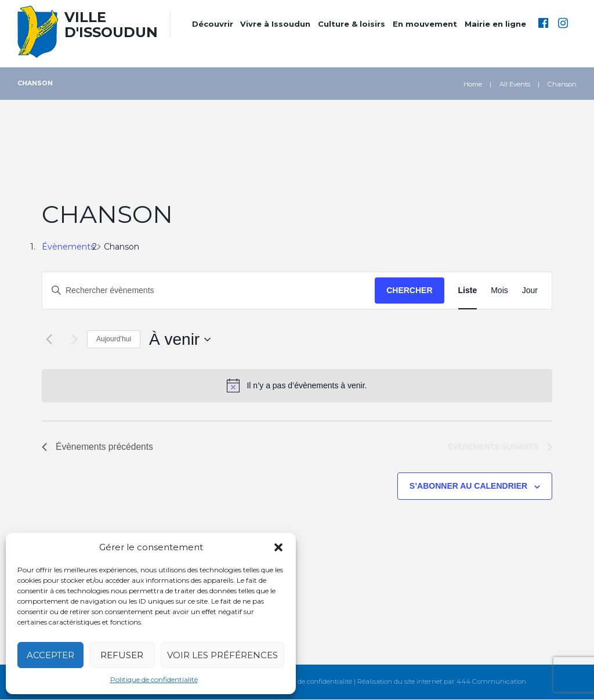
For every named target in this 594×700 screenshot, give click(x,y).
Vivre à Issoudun (275, 24)
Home (473, 84)
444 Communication (492, 682)
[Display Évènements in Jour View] (530, 291)
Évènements (68, 247)
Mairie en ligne (495, 24)
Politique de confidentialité (154, 679)
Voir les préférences (222, 655)
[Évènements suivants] (71, 340)
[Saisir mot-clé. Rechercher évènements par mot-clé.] (209, 291)
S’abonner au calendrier (468, 486)
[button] (278, 547)
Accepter (50, 655)
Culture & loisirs (352, 24)
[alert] (297, 385)
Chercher (409, 290)
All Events (515, 84)
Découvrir (213, 24)
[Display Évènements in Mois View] (499, 291)
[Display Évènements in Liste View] (468, 291)
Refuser (122, 655)
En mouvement (425, 24)
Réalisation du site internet (400, 682)
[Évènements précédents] (49, 340)
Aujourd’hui (114, 339)
